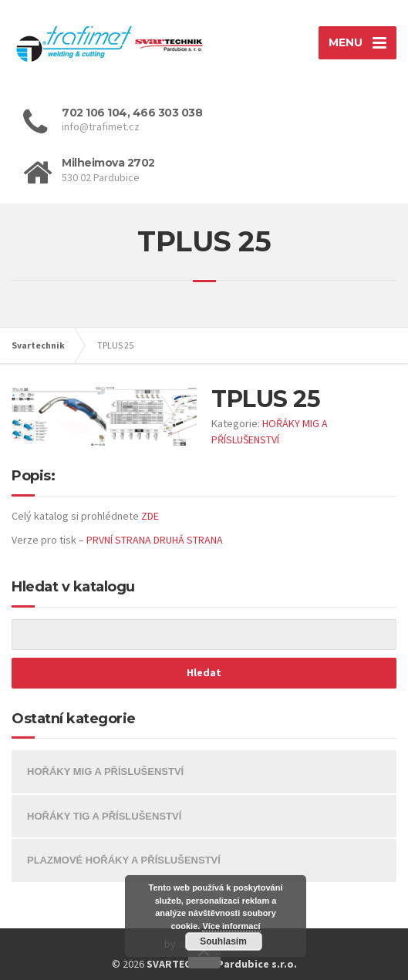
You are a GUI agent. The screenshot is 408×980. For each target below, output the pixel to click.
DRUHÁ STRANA (188, 540)
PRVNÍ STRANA (119, 540)
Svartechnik (38, 345)
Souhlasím (223, 941)
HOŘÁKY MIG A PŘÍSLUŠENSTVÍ (105, 771)
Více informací (231, 926)
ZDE (150, 516)
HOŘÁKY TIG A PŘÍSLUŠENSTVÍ (104, 816)
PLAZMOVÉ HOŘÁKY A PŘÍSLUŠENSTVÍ (124, 860)
